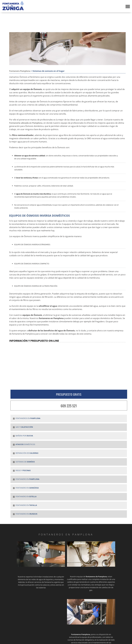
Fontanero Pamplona (20, 71)
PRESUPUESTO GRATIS (69, 394)
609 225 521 (69, 406)
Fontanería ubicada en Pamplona (26, 123)
